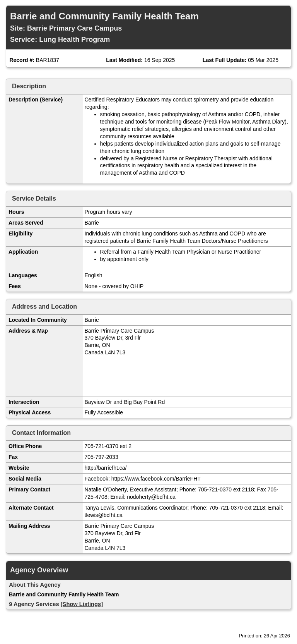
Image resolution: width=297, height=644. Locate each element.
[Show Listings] (82, 604)
